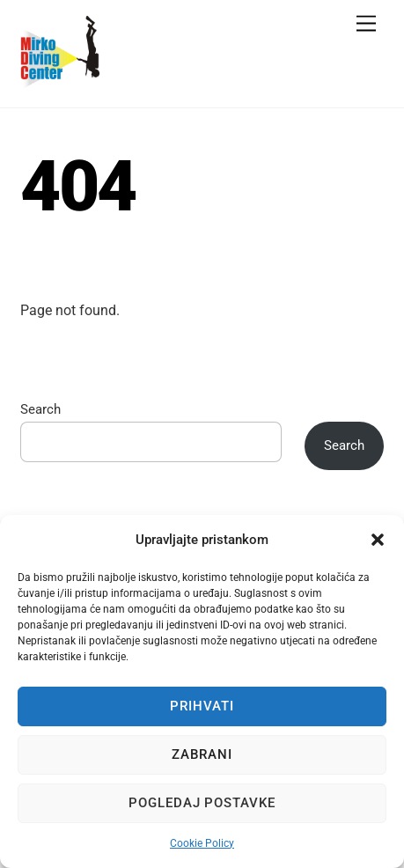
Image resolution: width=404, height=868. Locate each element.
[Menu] (366, 24)
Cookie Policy (202, 843)
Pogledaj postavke (202, 803)
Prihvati (202, 706)
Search (40, 409)
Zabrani (202, 754)
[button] (378, 540)
